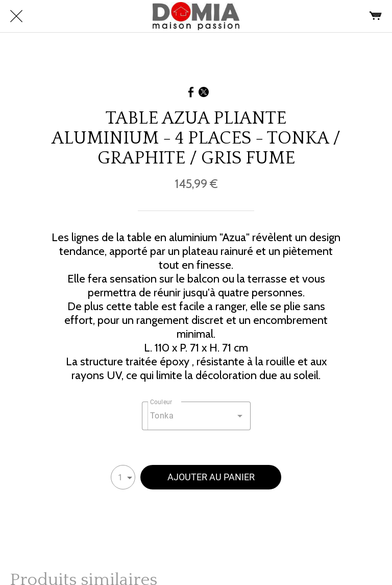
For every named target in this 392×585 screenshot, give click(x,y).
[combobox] (196, 416)
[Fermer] (16, 16)
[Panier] (376, 16)
